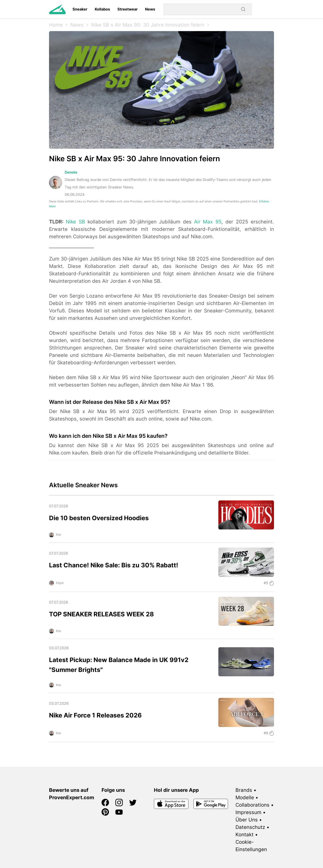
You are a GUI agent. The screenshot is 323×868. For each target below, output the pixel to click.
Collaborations (252, 805)
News (150, 9)
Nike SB (75, 222)
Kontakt (245, 835)
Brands (244, 790)
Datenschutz (250, 827)
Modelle (245, 797)
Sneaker (80, 9)
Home (56, 25)
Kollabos (102, 9)
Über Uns (247, 820)
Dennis (71, 172)
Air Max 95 (208, 222)
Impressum (248, 812)
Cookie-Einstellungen (251, 846)
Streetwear (128, 9)
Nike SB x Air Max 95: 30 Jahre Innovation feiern (148, 25)
